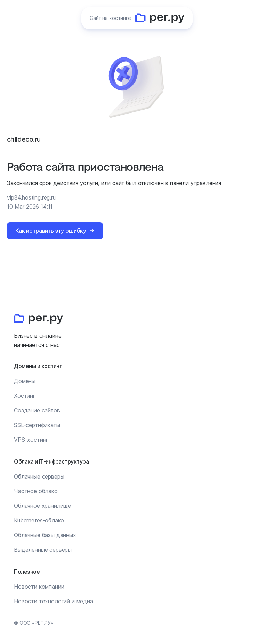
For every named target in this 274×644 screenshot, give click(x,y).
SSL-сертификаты (37, 425)
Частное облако (36, 491)
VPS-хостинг (31, 440)
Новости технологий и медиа (54, 601)
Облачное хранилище (42, 506)
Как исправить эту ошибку (51, 231)
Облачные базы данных (45, 535)
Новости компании (39, 587)
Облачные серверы (39, 476)
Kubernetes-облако (39, 520)
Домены (25, 381)
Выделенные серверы (43, 550)
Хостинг (25, 396)
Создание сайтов (37, 410)
